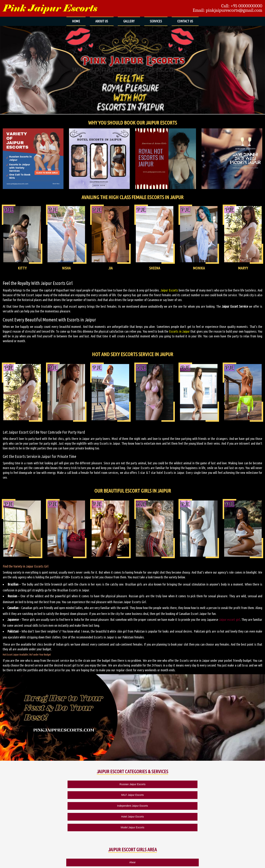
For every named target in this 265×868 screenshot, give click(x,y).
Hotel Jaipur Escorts (182, 783)
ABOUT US (102, 21)
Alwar (31, 817)
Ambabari (132, 817)
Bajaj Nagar (234, 817)
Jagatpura (183, 827)
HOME (76, 21)
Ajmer (82, 817)
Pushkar (132, 837)
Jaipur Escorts (169, 290)
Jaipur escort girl (229, 620)
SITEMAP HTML (57, 863)
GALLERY (129, 21)
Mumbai (158, 847)
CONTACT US (185, 21)
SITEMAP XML (73, 863)
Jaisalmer (234, 827)
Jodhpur (31, 837)
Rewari (183, 837)
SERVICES (156, 21)
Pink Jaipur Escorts (50, 8)
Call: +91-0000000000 (242, 6)
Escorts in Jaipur (179, 331)
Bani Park (31, 827)
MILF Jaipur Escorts (83, 783)
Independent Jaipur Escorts (133, 783)
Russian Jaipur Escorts (33, 783)
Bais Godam (183, 817)
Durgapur (133, 827)
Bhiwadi (82, 827)
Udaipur (234, 837)
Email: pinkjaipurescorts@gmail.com (227, 10)
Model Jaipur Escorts (232, 783)
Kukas (82, 837)
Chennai (107, 847)
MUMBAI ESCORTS (90, 863)
